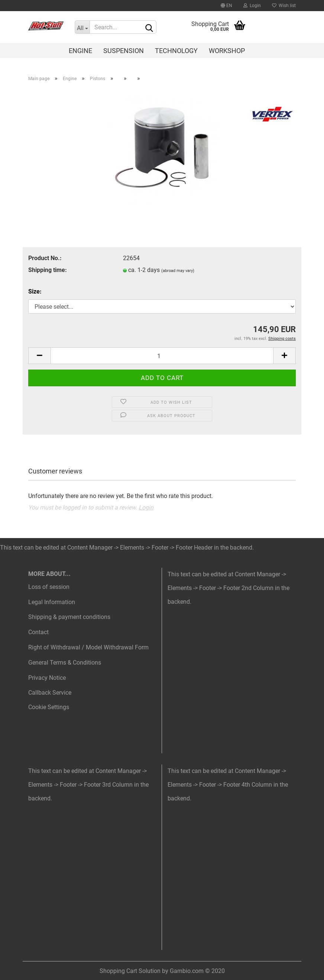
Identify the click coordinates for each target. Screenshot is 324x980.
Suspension (124, 51)
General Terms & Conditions (65, 663)
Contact (38, 632)
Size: (35, 291)
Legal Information (52, 602)
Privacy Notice (47, 678)
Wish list (284, 6)
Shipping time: (48, 270)
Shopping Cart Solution (130, 971)
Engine (80, 51)
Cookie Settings (49, 707)
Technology (176, 51)
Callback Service (50, 693)
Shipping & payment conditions (69, 617)
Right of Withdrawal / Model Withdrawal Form (88, 647)
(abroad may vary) (178, 271)
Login (252, 6)
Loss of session (49, 587)
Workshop (227, 51)
